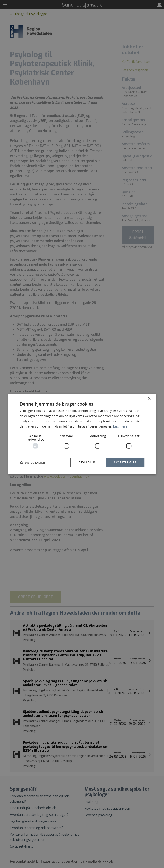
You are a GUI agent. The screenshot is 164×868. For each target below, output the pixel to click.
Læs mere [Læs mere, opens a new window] (120, 426)
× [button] (149, 398)
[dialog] (82, 434)
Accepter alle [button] (125, 462)
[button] (32, 463)
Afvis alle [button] (86, 462)
